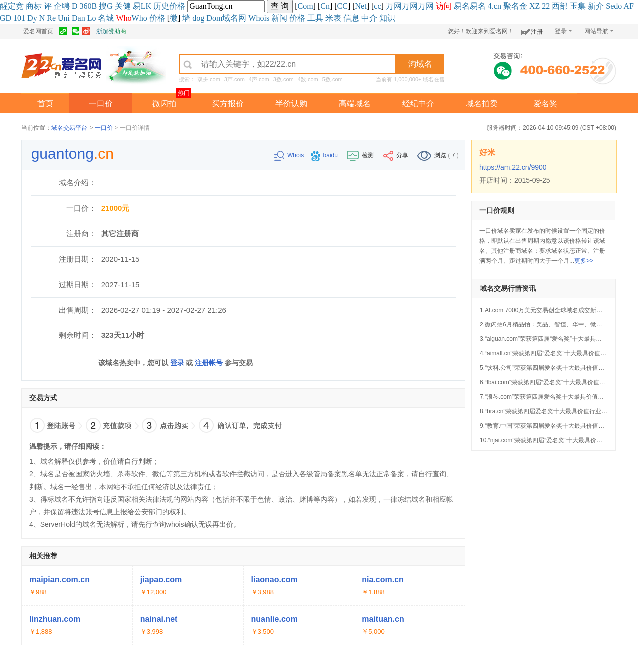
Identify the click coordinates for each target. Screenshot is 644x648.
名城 (106, 18)
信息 (351, 18)
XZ (534, 6)
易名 (462, 6)
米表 (333, 18)
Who (140, 18)
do (618, 6)
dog (198, 18)
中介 (369, 18)
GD (6, 18)
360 (86, 6)
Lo (92, 18)
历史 (161, 6)
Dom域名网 (226, 18)
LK (146, 6)
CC (342, 6)
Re (51, 18)
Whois (259, 18)
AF (628, 6)
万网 (394, 6)
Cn (325, 6)
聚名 (511, 6)
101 (19, 18)
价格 (177, 6)
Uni (64, 18)
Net (361, 6)
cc (377, 6)
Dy (32, 18)
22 (546, 6)
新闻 (279, 18)
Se (610, 6)
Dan (79, 18)
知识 (387, 18)
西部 (560, 6)
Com (305, 6)
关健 (123, 6)
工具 (315, 18)
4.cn (494, 6)
